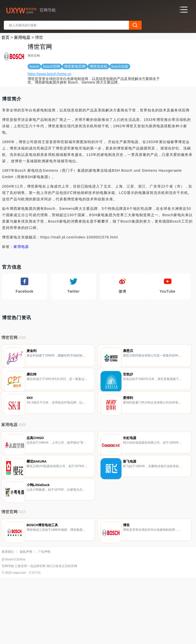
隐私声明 (26, 616)
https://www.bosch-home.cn (49, 74)
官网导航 (35, 637)
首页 (5, 37)
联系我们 (8, 616)
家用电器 (22, 37)
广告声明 (44, 616)
